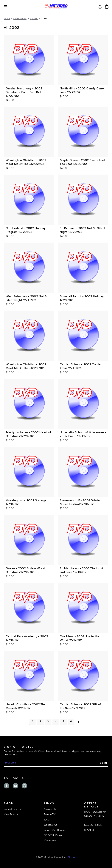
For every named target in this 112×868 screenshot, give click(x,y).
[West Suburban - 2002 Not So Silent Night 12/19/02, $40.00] (29, 268)
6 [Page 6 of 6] (71, 722)
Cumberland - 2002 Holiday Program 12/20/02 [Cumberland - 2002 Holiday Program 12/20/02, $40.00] (26, 230)
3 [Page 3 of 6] (48, 722)
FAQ (47, 820)
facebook (7, 786)
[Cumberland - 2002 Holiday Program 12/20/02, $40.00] (29, 200)
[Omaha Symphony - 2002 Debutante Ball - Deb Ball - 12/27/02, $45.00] (29, 60)
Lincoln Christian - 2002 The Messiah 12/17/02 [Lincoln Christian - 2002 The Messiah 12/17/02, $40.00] (26, 706)
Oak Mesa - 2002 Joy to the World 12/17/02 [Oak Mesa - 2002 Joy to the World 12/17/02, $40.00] (80, 638)
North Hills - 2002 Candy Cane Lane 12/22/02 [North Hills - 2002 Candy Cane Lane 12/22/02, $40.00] (82, 91)
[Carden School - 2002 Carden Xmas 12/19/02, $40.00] (83, 336)
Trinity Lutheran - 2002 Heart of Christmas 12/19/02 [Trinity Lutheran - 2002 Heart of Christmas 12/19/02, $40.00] (28, 434)
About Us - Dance (54, 830)
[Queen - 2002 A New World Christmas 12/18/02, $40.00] (29, 540)
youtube (15, 786)
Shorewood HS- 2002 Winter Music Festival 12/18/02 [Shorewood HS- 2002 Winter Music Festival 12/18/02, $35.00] (80, 502)
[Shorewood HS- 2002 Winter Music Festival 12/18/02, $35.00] (83, 472)
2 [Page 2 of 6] (40, 722)
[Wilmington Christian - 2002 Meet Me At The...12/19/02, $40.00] (29, 336)
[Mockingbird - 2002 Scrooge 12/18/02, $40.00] (29, 472)
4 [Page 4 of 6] (56, 722)
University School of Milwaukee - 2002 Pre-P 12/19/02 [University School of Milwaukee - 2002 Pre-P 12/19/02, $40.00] (83, 434)
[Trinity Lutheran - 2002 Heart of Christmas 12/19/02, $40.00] (29, 404)
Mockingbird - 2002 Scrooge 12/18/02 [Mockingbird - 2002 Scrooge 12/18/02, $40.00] (26, 502)
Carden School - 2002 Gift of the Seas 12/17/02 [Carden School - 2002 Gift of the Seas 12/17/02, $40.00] (80, 706)
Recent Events (12, 809)
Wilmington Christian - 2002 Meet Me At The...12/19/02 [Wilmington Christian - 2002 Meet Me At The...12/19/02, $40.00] (26, 366)
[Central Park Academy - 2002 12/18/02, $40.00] (29, 608)
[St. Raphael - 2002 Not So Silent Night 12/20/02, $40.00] (83, 200)
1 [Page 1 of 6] (33, 722)
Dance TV (50, 815)
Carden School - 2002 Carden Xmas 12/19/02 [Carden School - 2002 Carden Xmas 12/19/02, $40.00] (81, 366)
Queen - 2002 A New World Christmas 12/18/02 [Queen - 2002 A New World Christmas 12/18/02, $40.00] (25, 570)
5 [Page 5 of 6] (63, 722)
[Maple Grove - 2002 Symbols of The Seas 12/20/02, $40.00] (83, 132)
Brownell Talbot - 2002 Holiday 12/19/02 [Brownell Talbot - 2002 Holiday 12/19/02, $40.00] (82, 298)
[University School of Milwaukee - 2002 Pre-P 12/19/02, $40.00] (83, 404)
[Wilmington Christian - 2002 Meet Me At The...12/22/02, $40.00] (29, 132)
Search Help (51, 809)
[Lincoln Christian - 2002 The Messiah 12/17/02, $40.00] (29, 676)
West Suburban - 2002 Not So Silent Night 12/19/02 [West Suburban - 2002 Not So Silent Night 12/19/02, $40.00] (27, 298)
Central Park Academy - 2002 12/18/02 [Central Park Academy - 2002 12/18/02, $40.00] (27, 638)
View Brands (11, 815)
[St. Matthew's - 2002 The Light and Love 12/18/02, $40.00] (83, 540)
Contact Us (51, 825)
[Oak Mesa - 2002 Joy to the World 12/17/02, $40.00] (83, 608)
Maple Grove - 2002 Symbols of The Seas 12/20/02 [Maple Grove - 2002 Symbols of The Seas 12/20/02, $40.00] (83, 162)
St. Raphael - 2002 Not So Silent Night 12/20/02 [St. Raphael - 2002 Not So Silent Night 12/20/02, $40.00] (83, 230)
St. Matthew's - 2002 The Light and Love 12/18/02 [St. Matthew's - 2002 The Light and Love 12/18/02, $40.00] (82, 570)
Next (79, 722)
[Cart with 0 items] (107, 7)
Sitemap (72, 857)
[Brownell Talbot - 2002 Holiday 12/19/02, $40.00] (83, 268)
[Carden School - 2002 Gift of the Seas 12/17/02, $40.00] (83, 676)
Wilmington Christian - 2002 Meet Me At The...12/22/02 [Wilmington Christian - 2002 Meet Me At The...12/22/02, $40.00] (26, 162)
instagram (24, 786)
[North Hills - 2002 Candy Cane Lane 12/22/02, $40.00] (83, 60)
